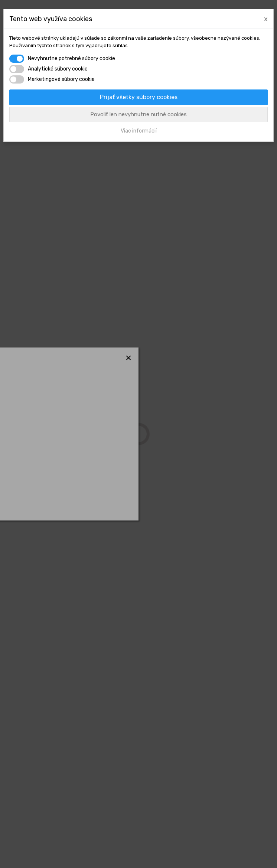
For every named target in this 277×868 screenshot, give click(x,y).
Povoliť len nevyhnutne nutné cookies (138, 114)
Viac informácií (139, 131)
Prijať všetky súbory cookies (139, 97)
